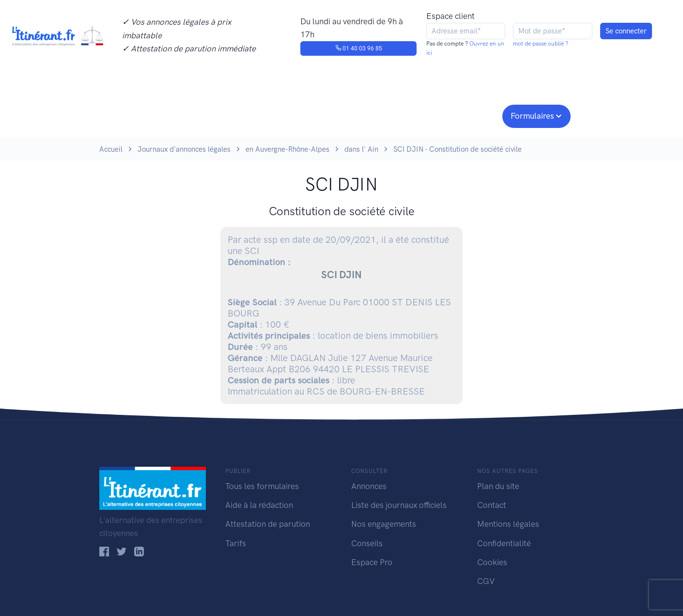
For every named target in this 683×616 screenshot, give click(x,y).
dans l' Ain (361, 149)
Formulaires (532, 116)
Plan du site (498, 486)
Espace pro (470, 115)
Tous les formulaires (262, 486)
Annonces (369, 486)
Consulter (200, 115)
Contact (492, 505)
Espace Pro (372, 562)
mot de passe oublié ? (541, 44)
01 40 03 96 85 (359, 48)
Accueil (111, 149)
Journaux (258, 115)
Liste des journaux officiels (399, 505)
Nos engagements (340, 115)
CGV (486, 581)
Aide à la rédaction (259, 505)
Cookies (492, 562)
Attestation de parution (268, 524)
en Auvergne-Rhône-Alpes (287, 149)
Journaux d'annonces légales (184, 149)
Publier (137, 115)
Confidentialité (504, 543)
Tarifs (236, 543)
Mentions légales (508, 524)
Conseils (411, 115)
